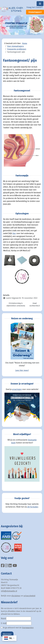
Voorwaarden (28, 628)
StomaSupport (35, 12)
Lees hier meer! (22, 370)
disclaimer (16, 596)
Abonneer (7, 634)
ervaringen (17, 389)
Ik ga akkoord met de (17, 628)
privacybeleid (29, 596)
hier (14, 233)
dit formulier (33, 507)
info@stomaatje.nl (9, 591)
